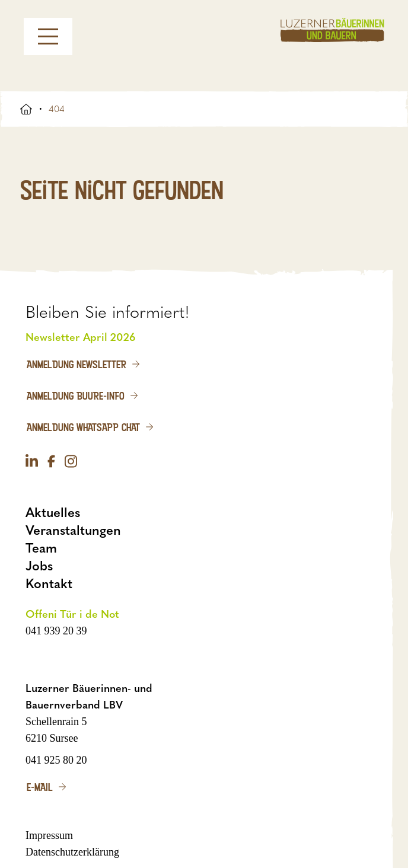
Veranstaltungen (73, 530)
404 (57, 109)
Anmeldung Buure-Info (76, 395)
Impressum (49, 835)
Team (41, 548)
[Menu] (48, 36)
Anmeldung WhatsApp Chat (83, 427)
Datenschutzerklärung (72, 852)
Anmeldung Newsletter (76, 364)
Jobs (39, 566)
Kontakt (49, 584)
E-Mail (40, 787)
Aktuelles (53, 513)
